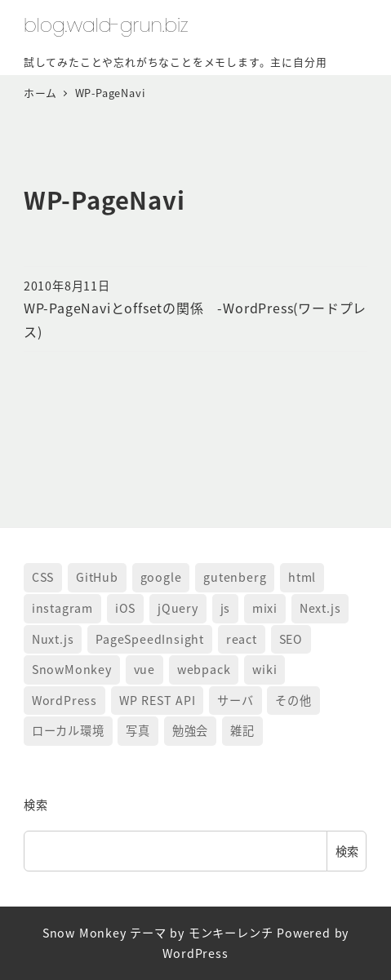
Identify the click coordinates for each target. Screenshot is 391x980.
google (161, 577)
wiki (264, 669)
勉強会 (190, 730)
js (226, 608)
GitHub (97, 577)
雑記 (242, 730)
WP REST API (158, 700)
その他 (293, 700)
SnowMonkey (72, 669)
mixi (265, 608)
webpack (204, 669)
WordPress (64, 700)
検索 (36, 805)
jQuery (178, 608)
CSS (43, 577)
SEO (291, 639)
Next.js (320, 608)
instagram (62, 608)
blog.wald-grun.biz (106, 25)
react (242, 639)
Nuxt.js (53, 639)
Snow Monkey (84, 933)
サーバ (235, 700)
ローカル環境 (68, 730)
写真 (138, 730)
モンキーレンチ (231, 933)
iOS (125, 608)
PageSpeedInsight (150, 639)
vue (144, 669)
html (302, 577)
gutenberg (235, 577)
